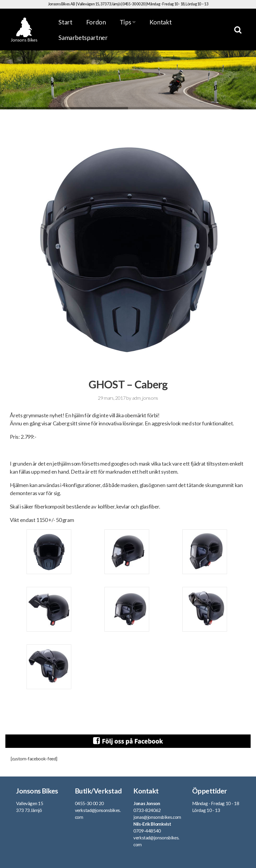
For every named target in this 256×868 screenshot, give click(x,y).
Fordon (96, 22)
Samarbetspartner (83, 37)
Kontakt (161, 22)
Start (65, 22)
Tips (128, 22)
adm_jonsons (145, 398)
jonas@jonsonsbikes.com (157, 817)
